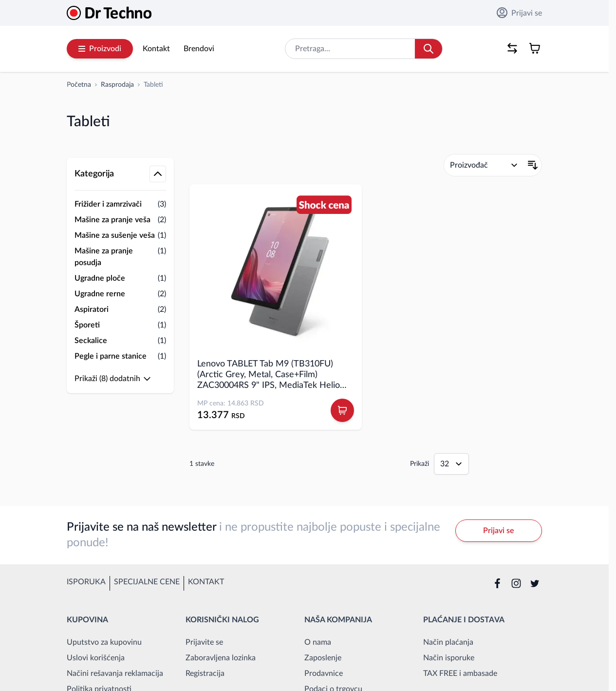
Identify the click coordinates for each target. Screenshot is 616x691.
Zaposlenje (323, 658)
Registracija (205, 673)
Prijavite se (204, 642)
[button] (120, 148)
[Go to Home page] (109, 13)
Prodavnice (324, 673)
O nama (318, 642)
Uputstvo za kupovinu (104, 642)
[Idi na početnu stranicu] (79, 85)
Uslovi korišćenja (96, 658)
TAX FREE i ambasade (460, 673)
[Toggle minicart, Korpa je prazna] (535, 48)
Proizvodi (100, 49)
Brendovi (199, 49)
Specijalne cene (147, 582)
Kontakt (156, 49)
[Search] (429, 49)
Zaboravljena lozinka (221, 658)
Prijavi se (519, 13)
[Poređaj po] (484, 165)
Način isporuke (449, 658)
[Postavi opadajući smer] (533, 165)
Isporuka (86, 582)
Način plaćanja (448, 642)
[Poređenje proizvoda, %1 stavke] (512, 48)
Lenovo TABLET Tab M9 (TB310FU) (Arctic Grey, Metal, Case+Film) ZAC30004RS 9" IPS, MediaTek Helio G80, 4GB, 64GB (269, 375)
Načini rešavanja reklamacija (115, 673)
